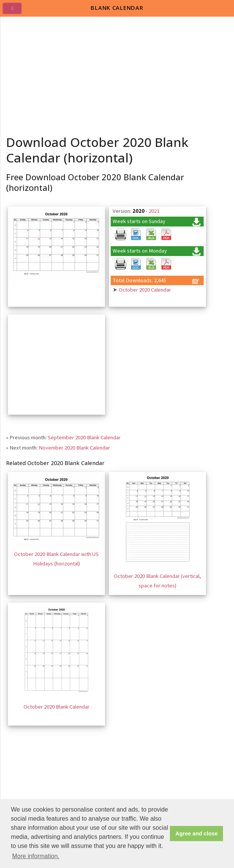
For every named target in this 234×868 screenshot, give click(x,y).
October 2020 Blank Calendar (57, 707)
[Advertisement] (117, 73)
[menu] (15, 11)
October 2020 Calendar (145, 290)
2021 (154, 211)
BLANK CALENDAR (117, 8)
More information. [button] (36, 856)
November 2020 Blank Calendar (74, 448)
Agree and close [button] (197, 834)
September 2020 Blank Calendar (84, 438)
